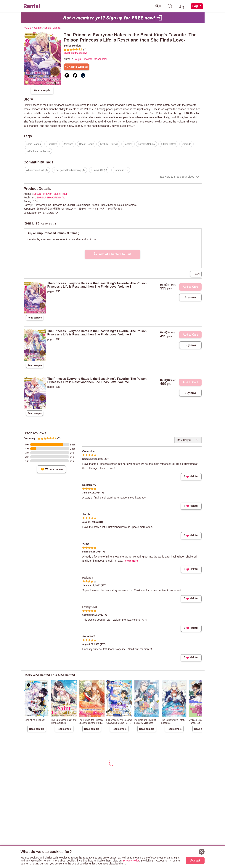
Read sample (42, 90)
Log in (197, 6)
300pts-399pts (168, 144)
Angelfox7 (89, 636)
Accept (195, 860)
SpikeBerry (89, 485)
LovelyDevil (90, 607)
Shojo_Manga (33, 144)
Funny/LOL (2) (99, 170)
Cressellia (89, 451)
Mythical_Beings (109, 144)
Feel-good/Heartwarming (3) (70, 170)
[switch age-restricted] (158, 6)
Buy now (190, 297)
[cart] (182, 6)
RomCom (52, 144)
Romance (68, 144)
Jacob (86, 514)
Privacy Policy (131, 861)
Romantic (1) (121, 170)
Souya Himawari (83, 59)
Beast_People (87, 144)
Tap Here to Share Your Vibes (177, 177)
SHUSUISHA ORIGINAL (51, 198)
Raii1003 (88, 578)
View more (131, 561)
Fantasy (128, 144)
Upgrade (187, 144)
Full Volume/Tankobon (38, 151)
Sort (196, 274)
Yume (86, 544)
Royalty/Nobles (146, 144)
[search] (170, 6)
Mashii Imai (100, 59)
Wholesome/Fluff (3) (37, 170)
